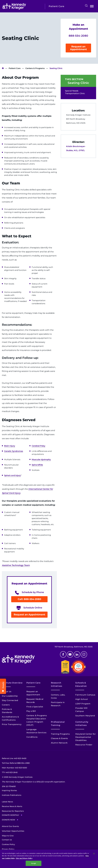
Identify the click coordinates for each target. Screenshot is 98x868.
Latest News (7, 802)
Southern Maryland (85, 716)
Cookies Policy (8, 844)
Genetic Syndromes (14, 451)
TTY (10, 772)
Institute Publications (12, 795)
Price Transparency (12, 724)
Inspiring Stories (9, 790)
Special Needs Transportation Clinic (75, 92)
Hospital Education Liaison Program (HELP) (36, 722)
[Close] (94, 854)
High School (82, 699)
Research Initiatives (57, 684)
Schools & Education (81, 684)
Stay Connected (10, 700)
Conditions (32, 737)
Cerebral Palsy (38, 446)
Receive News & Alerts (12, 806)
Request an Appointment (78, 48)
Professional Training (58, 724)
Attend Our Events (10, 826)
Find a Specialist (35, 707)
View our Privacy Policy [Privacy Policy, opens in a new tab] (24, 858)
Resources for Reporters (13, 811)
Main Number (14, 768)
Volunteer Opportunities (13, 831)
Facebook (63, 654)
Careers (6, 705)
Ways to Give (8, 836)
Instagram (84, 654)
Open (92, 7)
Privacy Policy (8, 849)
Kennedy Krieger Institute (3, 68)
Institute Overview (12, 683)
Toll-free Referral (16, 763)
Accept (34, 863)
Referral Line (14, 758)
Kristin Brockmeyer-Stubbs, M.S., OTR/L (76, 148)
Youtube (70, 654)
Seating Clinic (78, 83)
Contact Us (7, 840)
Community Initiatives (82, 724)
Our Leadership (10, 696)
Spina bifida (37, 465)
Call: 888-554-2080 (29, 599)
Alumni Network (59, 743)
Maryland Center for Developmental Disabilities (85, 737)
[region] (49, 859)
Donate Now (8, 820)
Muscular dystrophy (41, 459)
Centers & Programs (35, 68)
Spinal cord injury (12, 475)
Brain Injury (10, 446)
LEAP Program (83, 704)
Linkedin (77, 654)
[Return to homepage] (22, 6)
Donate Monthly (11, 815)
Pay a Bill (31, 711)
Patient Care (15, 68)
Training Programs (60, 734)
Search (86, 6)
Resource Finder (84, 745)
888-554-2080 (78, 36)
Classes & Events (60, 738)
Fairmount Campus (85, 695)
